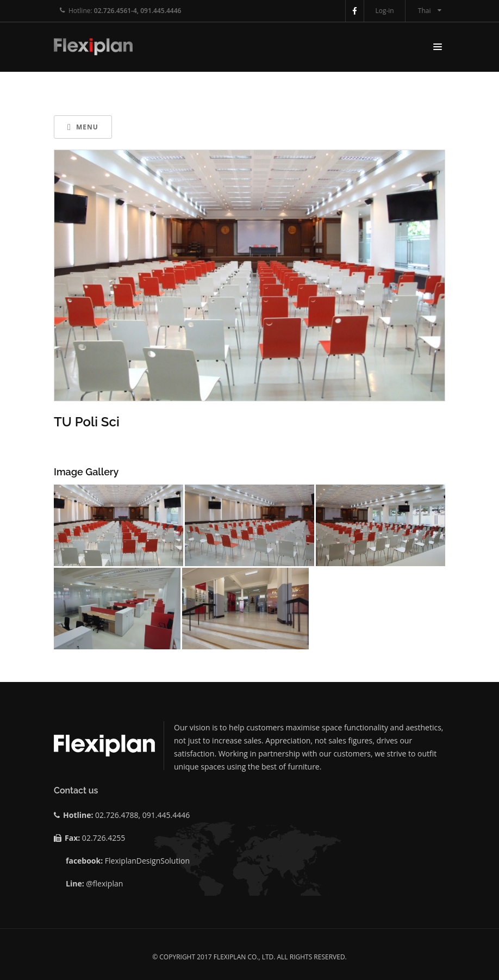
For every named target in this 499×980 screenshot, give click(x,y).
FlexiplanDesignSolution (147, 861)
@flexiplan (104, 883)
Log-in (384, 11)
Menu (83, 127)
